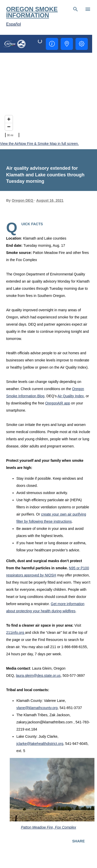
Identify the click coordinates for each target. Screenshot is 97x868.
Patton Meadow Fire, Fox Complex (49, 827)
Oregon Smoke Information (32, 12)
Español (14, 24)
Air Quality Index (71, 396)
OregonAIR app (58, 403)
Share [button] (78, 841)
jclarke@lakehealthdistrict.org (40, 744)
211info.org (16, 633)
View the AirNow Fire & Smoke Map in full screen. (39, 144)
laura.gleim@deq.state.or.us (38, 676)
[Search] (76, 9)
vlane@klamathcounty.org (37, 708)
